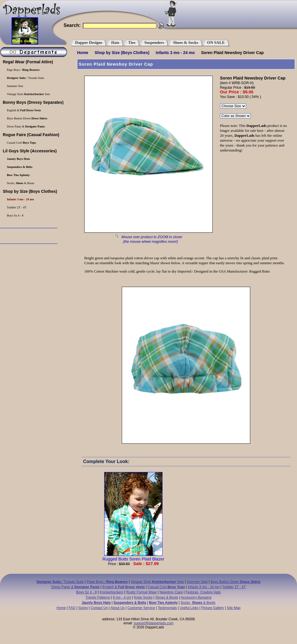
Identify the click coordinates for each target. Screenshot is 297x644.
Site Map (234, 608)
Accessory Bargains (196, 597)
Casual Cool (166, 587)
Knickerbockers (111, 592)
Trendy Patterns (98, 597)
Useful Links (189, 608)
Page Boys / (107, 582)
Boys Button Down (235, 582)
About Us (117, 608)
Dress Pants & (75, 587)
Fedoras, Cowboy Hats (203, 592)
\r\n (235, 116)
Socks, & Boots (198, 603)
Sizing (83, 608)
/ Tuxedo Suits (60, 582)
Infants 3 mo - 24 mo (175, 53)
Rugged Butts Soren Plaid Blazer (133, 557)
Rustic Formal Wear (141, 592)
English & (124, 587)
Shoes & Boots (167, 597)
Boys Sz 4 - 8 (86, 592)
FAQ (72, 608)
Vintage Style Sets (157, 582)
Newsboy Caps (171, 592)
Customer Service (141, 608)
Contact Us (99, 608)
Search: (72, 25)
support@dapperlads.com (154, 623)
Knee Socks (143, 597)
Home (83, 53)
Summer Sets (197, 582)
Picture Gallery (213, 608)
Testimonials (167, 608)
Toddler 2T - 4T (234, 587)
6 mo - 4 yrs (122, 597)
